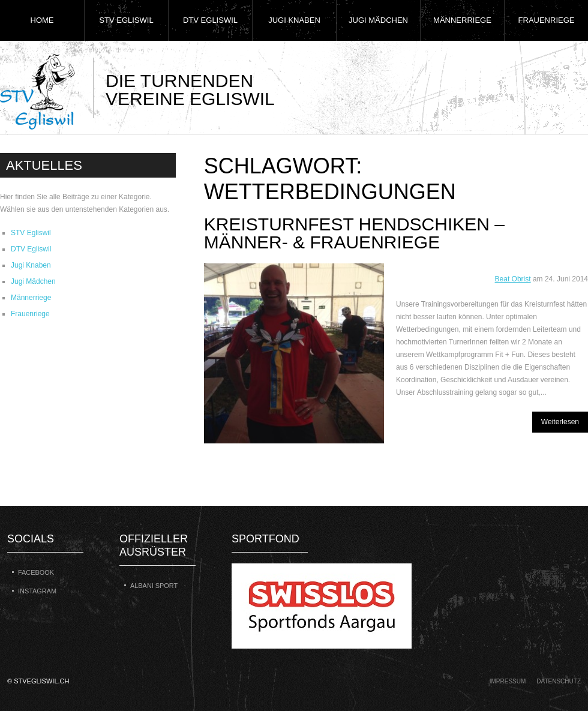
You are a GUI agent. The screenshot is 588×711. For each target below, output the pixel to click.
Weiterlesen (560, 422)
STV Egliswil (126, 20)
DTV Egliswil (210, 20)
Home (42, 20)
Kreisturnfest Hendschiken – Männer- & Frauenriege (354, 233)
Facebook (36, 572)
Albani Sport (154, 586)
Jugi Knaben (294, 20)
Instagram (37, 591)
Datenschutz (559, 681)
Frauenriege (547, 20)
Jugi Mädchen (378, 20)
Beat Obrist (513, 279)
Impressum (508, 681)
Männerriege (462, 20)
